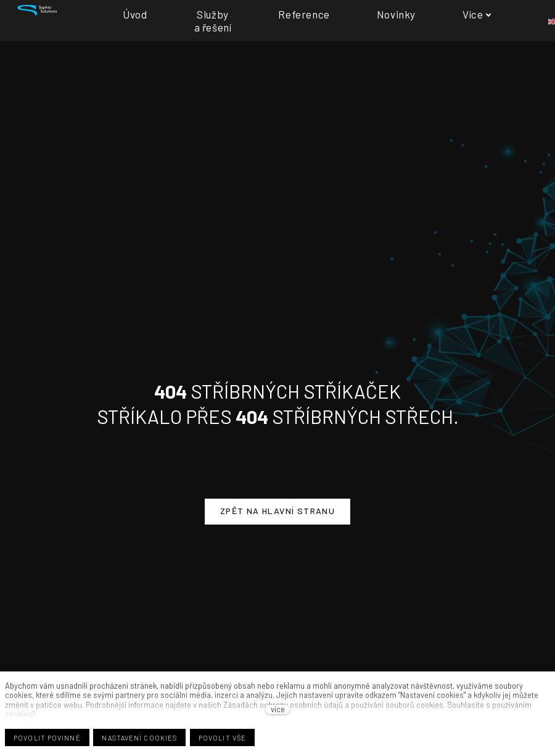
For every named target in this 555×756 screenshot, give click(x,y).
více (278, 709)
